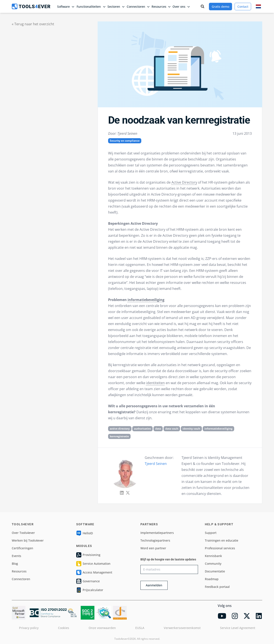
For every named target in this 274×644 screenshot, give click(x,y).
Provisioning (88, 555)
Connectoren (21, 579)
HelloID (85, 533)
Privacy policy (29, 628)
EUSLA (140, 628)
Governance (88, 581)
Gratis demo (220, 7)
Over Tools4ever (23, 533)
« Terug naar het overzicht (33, 24)
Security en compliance (125, 141)
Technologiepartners (155, 540)
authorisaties (142, 429)
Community (213, 564)
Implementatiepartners (157, 533)
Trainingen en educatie (222, 540)
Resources (19, 571)
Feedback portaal (217, 587)
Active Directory (184, 182)
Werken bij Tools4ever (28, 540)
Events (16, 556)
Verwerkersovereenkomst (182, 628)
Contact (243, 7)
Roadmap (212, 579)
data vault (172, 429)
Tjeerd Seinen (156, 464)
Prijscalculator (90, 590)
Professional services (220, 548)
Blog (15, 564)
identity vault (191, 429)
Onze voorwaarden (102, 628)
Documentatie (215, 571)
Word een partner (153, 548)
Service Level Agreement (238, 628)
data (158, 429)
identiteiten (156, 383)
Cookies (64, 628)
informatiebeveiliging (146, 300)
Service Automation (93, 564)
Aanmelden (154, 585)
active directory (120, 429)
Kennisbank (213, 556)
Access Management (94, 572)
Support (211, 533)
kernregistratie (119, 436)
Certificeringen (22, 548)
